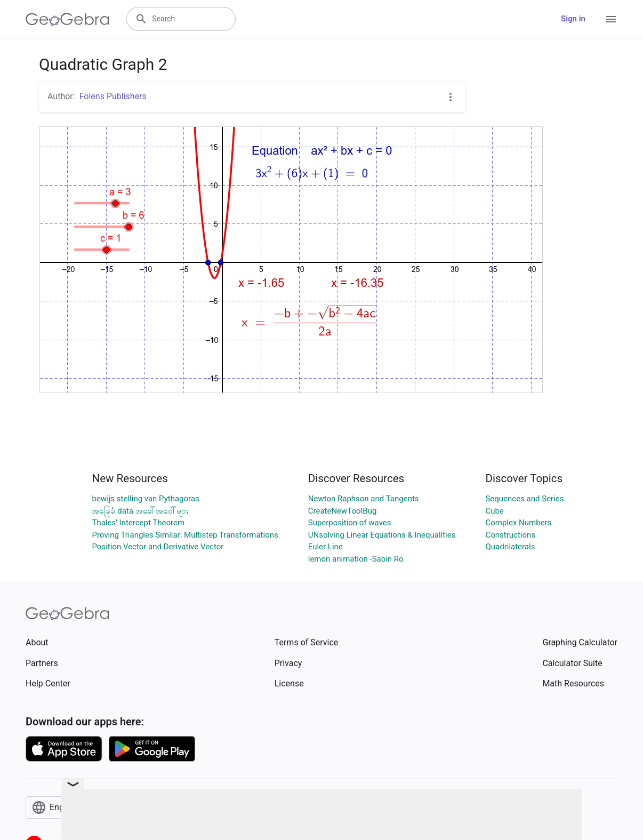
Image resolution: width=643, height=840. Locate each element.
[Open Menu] (611, 19)
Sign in (573, 19)
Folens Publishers (113, 96)
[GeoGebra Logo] (67, 19)
